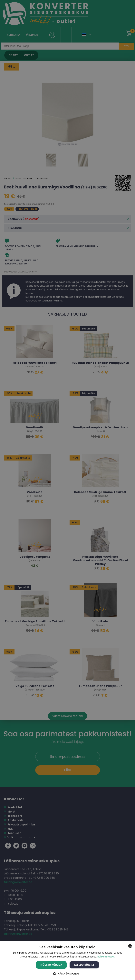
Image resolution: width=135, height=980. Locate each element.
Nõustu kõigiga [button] (51, 965)
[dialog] (67, 490)
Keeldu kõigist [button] (84, 965)
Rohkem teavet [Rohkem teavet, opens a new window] (106, 957)
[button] (67, 973)
